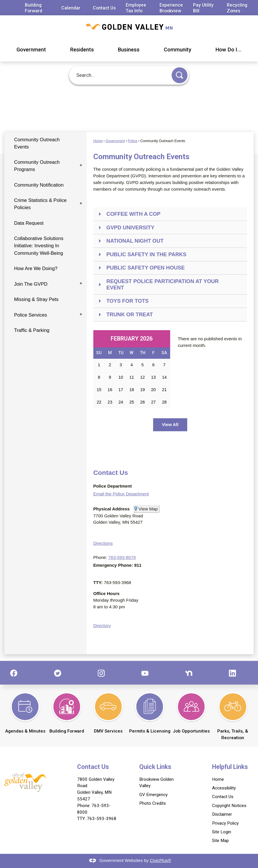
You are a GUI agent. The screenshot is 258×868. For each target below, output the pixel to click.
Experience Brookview (171, 8)
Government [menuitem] (31, 50)
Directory (102, 626)
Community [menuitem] (178, 50)
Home (98, 141)
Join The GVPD (31, 284)
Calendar (71, 8)
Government (115, 141)
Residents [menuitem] (82, 50)
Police (132, 141)
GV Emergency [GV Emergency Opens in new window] (153, 795)
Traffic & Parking (32, 330)
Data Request (29, 223)
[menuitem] (46, 143)
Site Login (222, 832)
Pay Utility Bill (203, 8)
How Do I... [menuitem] (229, 50)
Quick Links (155, 767)
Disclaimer (222, 814)
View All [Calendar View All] (170, 424)
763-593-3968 (102, 819)
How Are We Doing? (36, 268)
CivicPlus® (161, 860)
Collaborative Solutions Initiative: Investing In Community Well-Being (39, 246)
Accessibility (224, 788)
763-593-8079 (122, 557)
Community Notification (39, 185)
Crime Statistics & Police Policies (40, 204)
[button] (180, 75)
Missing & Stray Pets (36, 299)
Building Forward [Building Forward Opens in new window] (34, 8)
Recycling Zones (237, 8)
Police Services (31, 315)
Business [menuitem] (129, 50)
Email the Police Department (121, 494)
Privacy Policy (225, 823)
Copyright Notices (229, 806)
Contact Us (104, 8)
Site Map (220, 841)
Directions (103, 543)
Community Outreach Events (37, 143)
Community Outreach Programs (37, 166)
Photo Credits (153, 803)
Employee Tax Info (136, 8)
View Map (148, 509)
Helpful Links (230, 767)
